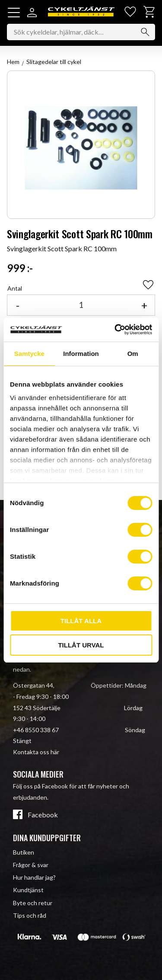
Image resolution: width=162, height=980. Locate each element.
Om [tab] (133, 354)
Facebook (43, 815)
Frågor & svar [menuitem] (31, 865)
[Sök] (145, 32)
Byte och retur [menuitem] (33, 903)
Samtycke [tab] (29, 354)
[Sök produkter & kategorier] (81, 32)
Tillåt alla (81, 621)
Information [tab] (81, 354)
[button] (14, 13)
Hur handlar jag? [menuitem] (34, 877)
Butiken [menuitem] (24, 852)
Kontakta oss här (36, 752)
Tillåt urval (81, 645)
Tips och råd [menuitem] (30, 915)
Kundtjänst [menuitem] (28, 890)
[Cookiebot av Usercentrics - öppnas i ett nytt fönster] (115, 330)
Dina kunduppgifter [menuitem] (47, 838)
